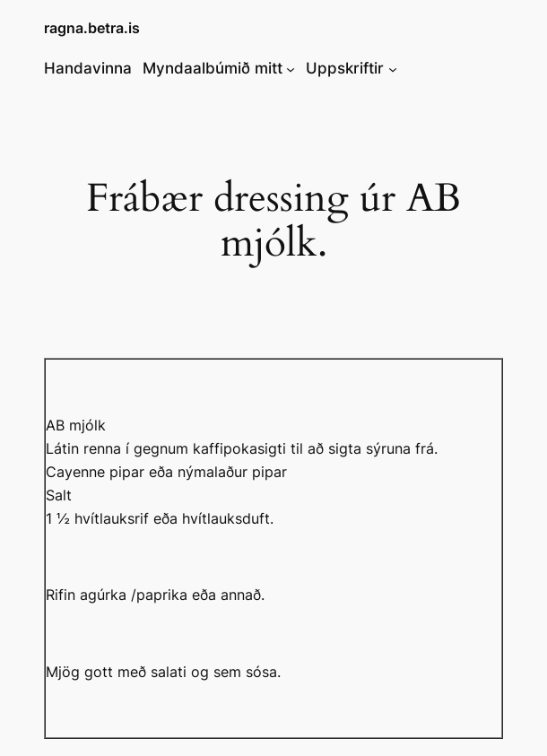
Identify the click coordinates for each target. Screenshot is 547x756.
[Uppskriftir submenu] (393, 68)
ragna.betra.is (92, 28)
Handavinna (88, 68)
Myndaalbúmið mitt (213, 68)
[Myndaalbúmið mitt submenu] (291, 68)
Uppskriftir (345, 68)
